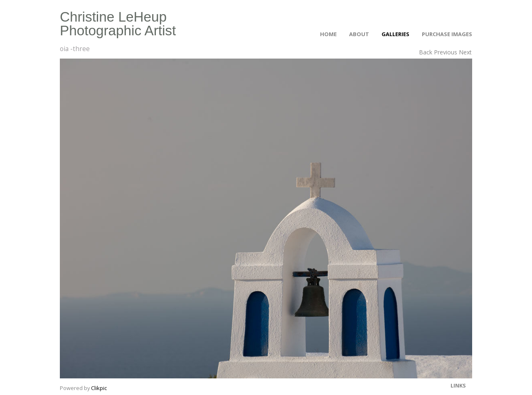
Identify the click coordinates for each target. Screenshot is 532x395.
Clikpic (99, 388)
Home (328, 34)
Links (458, 385)
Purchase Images (447, 34)
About (359, 34)
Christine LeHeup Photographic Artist (118, 24)
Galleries (395, 34)
